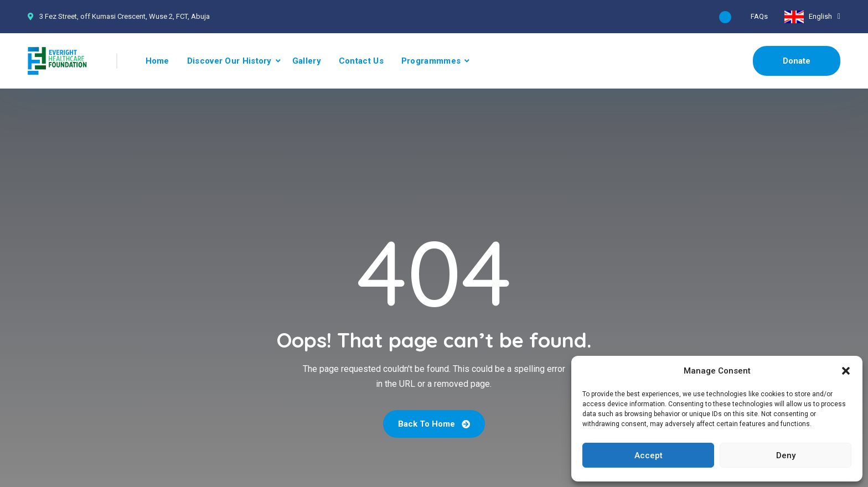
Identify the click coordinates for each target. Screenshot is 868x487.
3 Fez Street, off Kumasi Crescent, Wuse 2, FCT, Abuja (125, 16)
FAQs (759, 16)
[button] (846, 371)
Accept (649, 455)
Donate (797, 61)
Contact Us (361, 61)
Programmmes (431, 61)
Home (157, 61)
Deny (786, 455)
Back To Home (434, 424)
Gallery (307, 61)
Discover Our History (229, 61)
